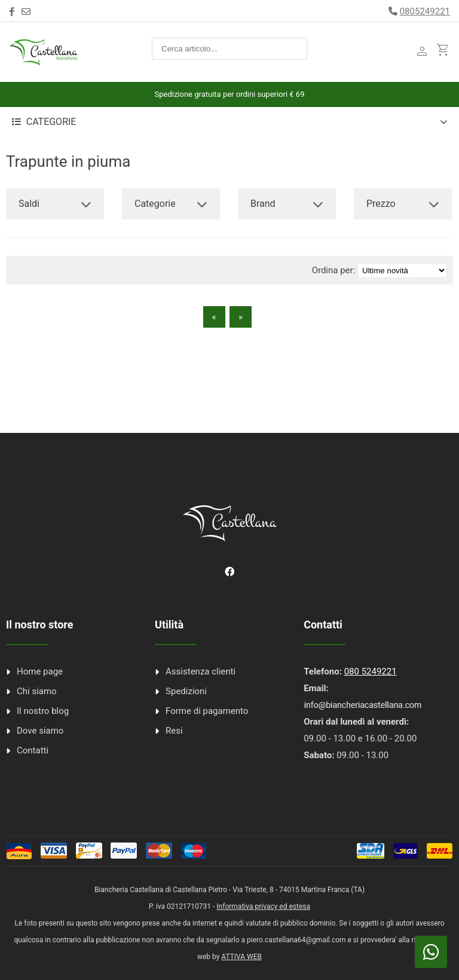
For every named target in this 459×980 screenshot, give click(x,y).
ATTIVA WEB (241, 957)
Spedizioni (186, 691)
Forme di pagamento (207, 711)
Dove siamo (40, 731)
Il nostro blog (43, 711)
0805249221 (425, 11)
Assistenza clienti (201, 671)
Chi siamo (37, 691)
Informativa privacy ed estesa (263, 906)
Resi (174, 731)
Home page (40, 671)
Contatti (33, 750)
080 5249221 (371, 671)
